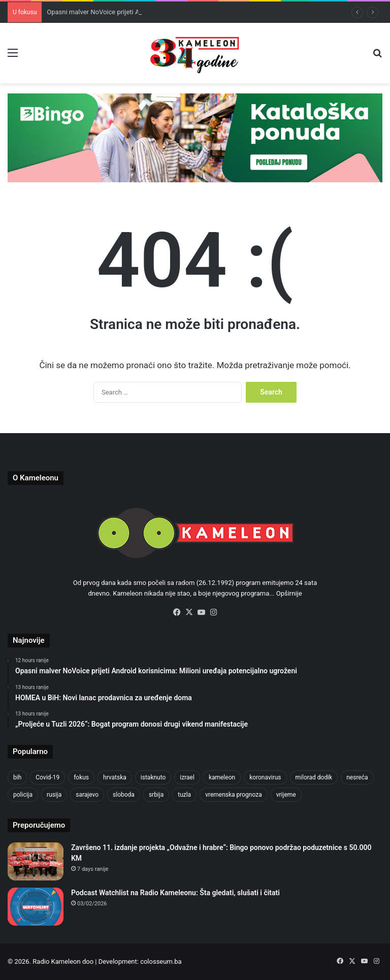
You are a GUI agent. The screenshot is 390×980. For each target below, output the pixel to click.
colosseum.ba (161, 961)
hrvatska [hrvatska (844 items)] (115, 777)
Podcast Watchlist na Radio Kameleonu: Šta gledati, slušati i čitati (175, 893)
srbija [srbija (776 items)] (156, 795)
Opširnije (289, 593)
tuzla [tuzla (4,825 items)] (184, 795)
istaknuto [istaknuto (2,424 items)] (153, 777)
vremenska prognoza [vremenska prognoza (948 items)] (234, 795)
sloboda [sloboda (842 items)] (124, 795)
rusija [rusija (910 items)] (54, 795)
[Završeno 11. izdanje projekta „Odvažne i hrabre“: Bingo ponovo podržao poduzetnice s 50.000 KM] (36, 861)
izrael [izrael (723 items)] (187, 777)
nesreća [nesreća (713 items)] (357, 777)
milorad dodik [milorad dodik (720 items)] (314, 777)
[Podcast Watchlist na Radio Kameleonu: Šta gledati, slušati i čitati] (36, 907)
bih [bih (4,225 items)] (17, 777)
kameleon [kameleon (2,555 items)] (222, 777)
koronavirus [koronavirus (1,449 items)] (265, 777)
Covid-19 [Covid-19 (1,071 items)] (47, 777)
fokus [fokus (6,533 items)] (81, 777)
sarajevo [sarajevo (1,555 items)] (87, 795)
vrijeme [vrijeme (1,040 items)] (286, 795)
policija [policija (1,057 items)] (23, 795)
